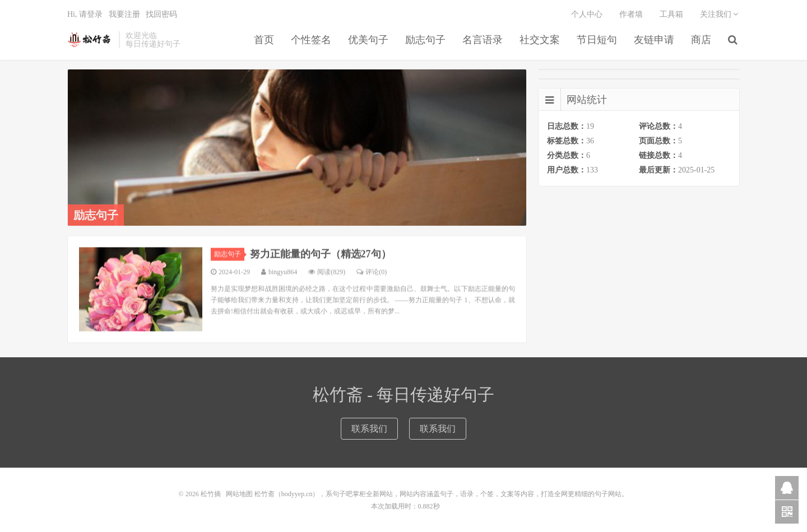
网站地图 (239, 494)
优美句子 (368, 40)
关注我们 (719, 14)
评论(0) (372, 279)
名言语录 (483, 40)
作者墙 (631, 14)
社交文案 (540, 40)
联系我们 (369, 429)
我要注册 (124, 14)
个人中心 (587, 14)
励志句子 (425, 40)
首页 (264, 40)
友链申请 (654, 40)
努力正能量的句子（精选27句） (321, 262)
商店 (701, 40)
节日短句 (597, 40)
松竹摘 (90, 40)
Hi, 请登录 (85, 14)
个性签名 (311, 40)
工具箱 (671, 14)
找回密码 (161, 14)
